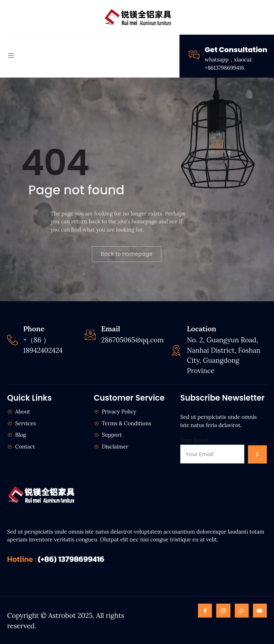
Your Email (194, 440)
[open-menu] (11, 56)
